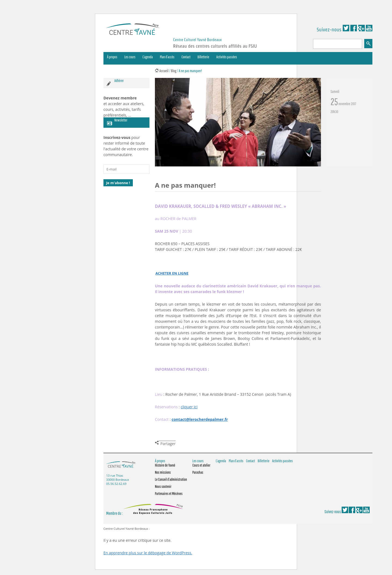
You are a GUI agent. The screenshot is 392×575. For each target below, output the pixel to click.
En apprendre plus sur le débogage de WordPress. (148, 553)
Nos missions (163, 472)
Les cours (130, 57)
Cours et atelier (201, 465)
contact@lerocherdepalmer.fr (200, 419)
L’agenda (148, 57)
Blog (174, 71)
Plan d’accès (167, 57)
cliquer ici (189, 407)
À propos (112, 57)
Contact (186, 57)
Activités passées (227, 57)
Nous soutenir (163, 486)
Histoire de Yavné (165, 465)
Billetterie (203, 57)
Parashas (198, 472)
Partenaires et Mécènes (169, 494)
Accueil (164, 71)
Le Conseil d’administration (171, 479)
